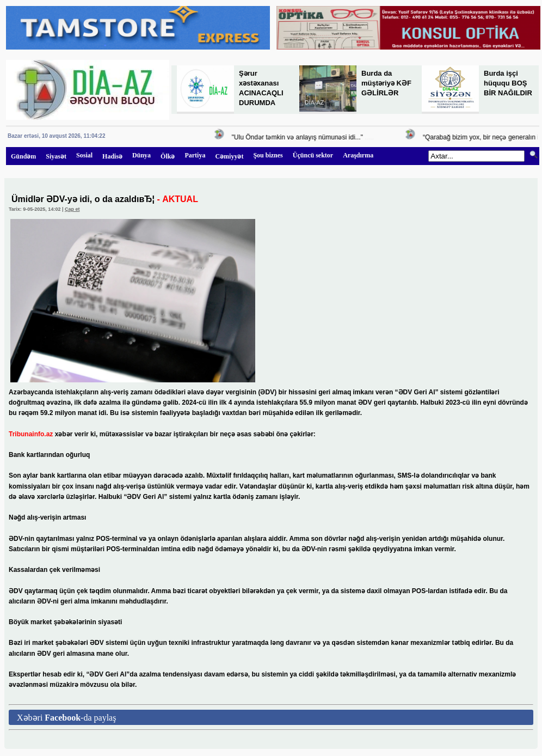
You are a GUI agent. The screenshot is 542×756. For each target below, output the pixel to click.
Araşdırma (358, 155)
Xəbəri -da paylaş (66, 718)
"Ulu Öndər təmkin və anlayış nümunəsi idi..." (300, 137)
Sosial (84, 155)
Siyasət (56, 156)
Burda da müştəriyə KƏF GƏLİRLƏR (386, 83)
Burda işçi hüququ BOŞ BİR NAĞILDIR (508, 83)
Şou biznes (268, 155)
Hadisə (112, 156)
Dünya (141, 155)
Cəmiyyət (229, 156)
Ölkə (168, 156)
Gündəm (23, 156)
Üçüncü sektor (313, 155)
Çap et (72, 209)
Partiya (195, 155)
